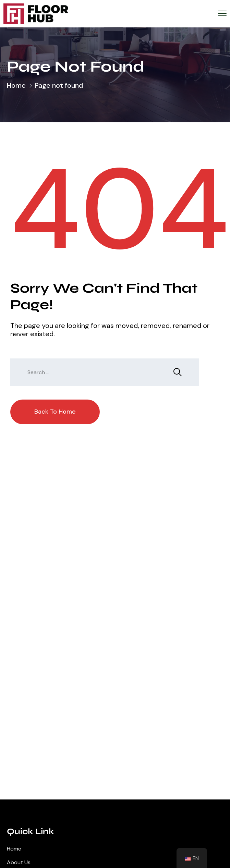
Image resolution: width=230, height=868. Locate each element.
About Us (19, 862)
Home (16, 85)
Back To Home (55, 412)
